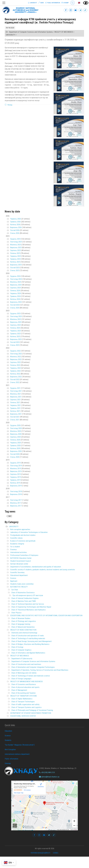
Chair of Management (19, 690)
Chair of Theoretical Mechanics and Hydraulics (28, 610)
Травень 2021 (15, 408)
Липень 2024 (15, 291)
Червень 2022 (16, 368)
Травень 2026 (15, 222)
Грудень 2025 (15, 239)
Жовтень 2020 (16, 431)
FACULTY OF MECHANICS (20, 656)
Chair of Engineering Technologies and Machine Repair (31, 607)
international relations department (17, 754)
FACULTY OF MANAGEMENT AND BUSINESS (27, 681)
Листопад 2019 (16, 466)
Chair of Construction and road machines (26, 664)
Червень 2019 (16, 477)
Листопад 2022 (16, 354)
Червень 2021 (16, 405)
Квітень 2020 (15, 448)
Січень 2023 (15, 345)
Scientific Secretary (17, 572)
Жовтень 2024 (16, 282)
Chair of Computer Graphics (21, 650)
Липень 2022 (15, 365)
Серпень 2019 (15, 474)
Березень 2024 (16, 302)
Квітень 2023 (15, 336)
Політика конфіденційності (40, 853)
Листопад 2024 (16, 279)
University (32, 3)
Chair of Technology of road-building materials (28, 638)
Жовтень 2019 (16, 468)
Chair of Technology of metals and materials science (31, 676)
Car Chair (15, 590)
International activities (18, 552)
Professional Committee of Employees (24, 555)
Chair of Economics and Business (24, 684)
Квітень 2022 (15, 374)
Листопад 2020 (16, 428)
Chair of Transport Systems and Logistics (26, 707)
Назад (10, 105)
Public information (53, 3)
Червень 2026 (16, 219)
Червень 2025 (16, 256)
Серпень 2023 (15, 325)
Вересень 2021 (16, 397)
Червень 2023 (16, 331)
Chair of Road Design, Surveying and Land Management (31, 641)
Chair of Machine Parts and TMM (24, 601)
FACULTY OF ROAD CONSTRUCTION (23, 630)
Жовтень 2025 (16, 245)
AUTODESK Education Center (21, 558)
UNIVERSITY (14, 526)
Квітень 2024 (15, 299)
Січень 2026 (15, 233)
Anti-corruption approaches (20, 529)
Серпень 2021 (15, 400)
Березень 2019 (16, 486)
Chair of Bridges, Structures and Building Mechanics (30, 644)
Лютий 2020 (15, 454)
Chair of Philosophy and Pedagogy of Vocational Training (32, 710)
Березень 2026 (16, 227)
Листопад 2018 (16, 491)
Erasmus (13, 549)
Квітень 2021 (15, 411)
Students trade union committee (22, 584)
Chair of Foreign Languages (21, 679)
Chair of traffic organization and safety (25, 704)
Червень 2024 (16, 293)
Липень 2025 (15, 253)
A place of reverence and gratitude (23, 541)
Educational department (19, 575)
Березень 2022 (16, 377)
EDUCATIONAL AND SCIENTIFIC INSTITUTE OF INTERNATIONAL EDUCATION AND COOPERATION (46, 615)
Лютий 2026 (15, 230)
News (41, 3)
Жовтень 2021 (16, 394)
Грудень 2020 (15, 425)
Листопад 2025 (16, 242)
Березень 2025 (16, 265)
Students (8, 740)
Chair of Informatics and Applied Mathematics (28, 653)
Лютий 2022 (15, 379)
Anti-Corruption (10, 749)
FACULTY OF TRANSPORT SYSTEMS (24, 696)
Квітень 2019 (15, 483)
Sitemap (65, 3)
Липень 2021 (15, 402)
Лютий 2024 (15, 305)
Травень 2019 (15, 480)
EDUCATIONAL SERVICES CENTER (23, 716)
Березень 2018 (16, 494)
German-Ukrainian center (19, 564)
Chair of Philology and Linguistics (24, 621)
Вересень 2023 (16, 322)
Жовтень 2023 (16, 319)
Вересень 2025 (16, 247)
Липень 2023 (15, 328)
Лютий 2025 (15, 268)
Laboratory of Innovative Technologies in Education (29, 532)
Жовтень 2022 (16, 357)
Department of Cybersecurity (22, 659)
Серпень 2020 (15, 437)
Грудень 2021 (15, 388)
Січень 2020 (15, 457)
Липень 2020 (15, 440)
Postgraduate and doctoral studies (23, 535)
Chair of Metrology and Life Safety (24, 673)
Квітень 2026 (15, 225)
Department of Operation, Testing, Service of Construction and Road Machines (40, 670)
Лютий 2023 (15, 342)
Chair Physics (16, 613)
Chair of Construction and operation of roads (28, 636)
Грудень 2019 (15, 463)
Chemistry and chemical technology (24, 633)
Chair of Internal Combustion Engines (25, 598)
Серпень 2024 (15, 288)
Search (73, 3)
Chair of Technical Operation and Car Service (28, 604)
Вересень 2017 (16, 506)
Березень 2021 (16, 414)
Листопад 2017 (16, 500)
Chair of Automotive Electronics (23, 593)
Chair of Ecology (17, 647)
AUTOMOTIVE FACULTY (19, 587)
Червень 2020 (16, 443)
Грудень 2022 (15, 351)
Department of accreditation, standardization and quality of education (36, 567)
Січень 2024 (15, 308)
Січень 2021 (15, 420)
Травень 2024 (15, 296)
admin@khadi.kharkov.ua (49, 777)
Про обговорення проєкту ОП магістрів (28, 595)
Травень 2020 (15, 445)
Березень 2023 (16, 339)
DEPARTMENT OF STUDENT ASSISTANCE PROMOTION (31, 713)
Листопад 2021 (16, 391)
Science (13, 578)
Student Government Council (21, 561)
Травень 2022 (15, 371)
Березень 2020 (16, 451)
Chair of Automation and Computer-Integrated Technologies (33, 667)
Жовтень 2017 (16, 503)
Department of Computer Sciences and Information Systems (33, 661)
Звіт (10, 516)
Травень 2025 (15, 259)
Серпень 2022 (15, 362)
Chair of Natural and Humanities (23, 627)
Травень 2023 (15, 334)
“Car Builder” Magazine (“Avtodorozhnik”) (20, 745)
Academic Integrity (17, 544)
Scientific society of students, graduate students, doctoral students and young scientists (43, 570)
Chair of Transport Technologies (23, 702)
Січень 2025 (15, 270)
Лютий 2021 (15, 417)
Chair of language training (21, 624)
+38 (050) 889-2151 (47, 772)
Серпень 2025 (15, 250)
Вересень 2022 (16, 359)
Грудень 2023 (15, 313)
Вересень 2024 (16, 285)
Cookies (56, 853)
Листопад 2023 (16, 316)
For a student (15, 547)
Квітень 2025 (15, 262)
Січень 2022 (15, 382)
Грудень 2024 (15, 276)
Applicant (14, 581)
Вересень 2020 (16, 434)
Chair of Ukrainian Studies (21, 618)
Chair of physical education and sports (25, 687)
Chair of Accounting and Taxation (23, 693)
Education (8, 731)
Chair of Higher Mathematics (22, 699)
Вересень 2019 (16, 471)
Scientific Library (16, 538)
